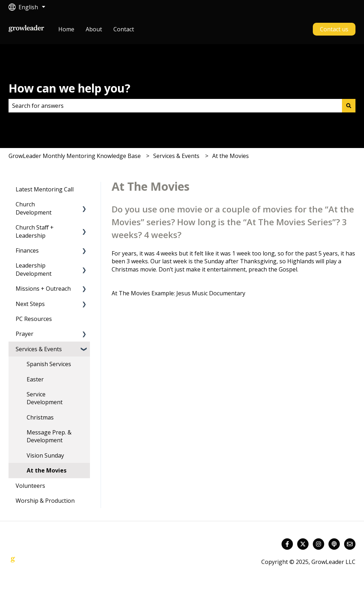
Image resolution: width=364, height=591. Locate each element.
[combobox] (175, 106)
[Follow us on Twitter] (303, 544)
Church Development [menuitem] (34, 208)
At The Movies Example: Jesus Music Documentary (179, 293)
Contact (124, 29)
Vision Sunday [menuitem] (45, 455)
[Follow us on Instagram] (318, 544)
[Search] (349, 106)
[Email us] (350, 544)
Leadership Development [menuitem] (34, 269)
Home (66, 29)
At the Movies (231, 156)
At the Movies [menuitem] (47, 470)
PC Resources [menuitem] (34, 319)
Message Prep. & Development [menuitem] (49, 436)
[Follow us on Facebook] (287, 544)
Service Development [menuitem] (45, 398)
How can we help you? (69, 88)
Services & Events (176, 156)
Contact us (334, 29)
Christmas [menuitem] (40, 417)
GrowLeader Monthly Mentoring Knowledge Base (75, 156)
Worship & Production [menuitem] (45, 501)
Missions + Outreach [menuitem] (43, 289)
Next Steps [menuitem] (30, 304)
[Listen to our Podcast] (334, 544)
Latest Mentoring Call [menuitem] (45, 189)
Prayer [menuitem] (25, 334)
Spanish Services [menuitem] (49, 364)
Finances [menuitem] (27, 250)
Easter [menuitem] (35, 379)
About (94, 29)
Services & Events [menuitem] (39, 349)
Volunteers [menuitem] (30, 486)
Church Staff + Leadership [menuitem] (35, 231)
